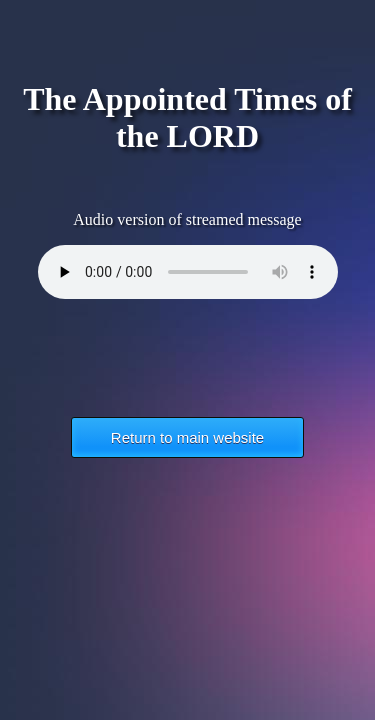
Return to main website (187, 437)
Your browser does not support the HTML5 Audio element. (188, 272)
